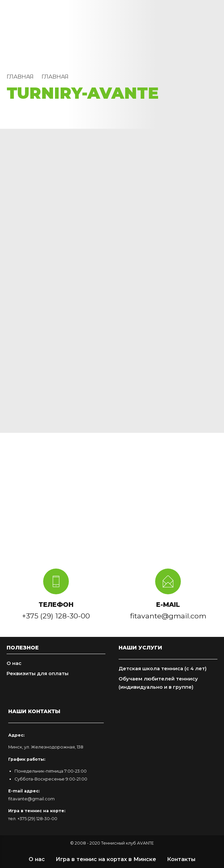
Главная (20, 77)
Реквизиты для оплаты (38, 674)
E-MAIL (168, 605)
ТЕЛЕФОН (56, 605)
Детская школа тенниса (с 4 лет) (163, 669)
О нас (14, 663)
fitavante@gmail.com (31, 799)
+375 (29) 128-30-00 (37, 819)
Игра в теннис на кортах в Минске (106, 859)
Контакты (181, 859)
